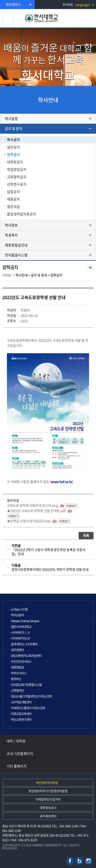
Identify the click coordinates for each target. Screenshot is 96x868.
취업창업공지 (17, 169)
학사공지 (13, 140)
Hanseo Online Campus (25, 621)
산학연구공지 (17, 184)
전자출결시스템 (16, 255)
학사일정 (11, 119)
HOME (7, 275)
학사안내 (22, 275)
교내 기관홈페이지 (20, 754)
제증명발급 (17, 667)
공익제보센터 (48, 816)
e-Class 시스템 (19, 609)
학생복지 (11, 235)
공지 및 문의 (14, 129)
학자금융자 (17, 615)
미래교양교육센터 (21, 714)
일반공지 (13, 147)
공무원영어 (17, 650)
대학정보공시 (48, 808)
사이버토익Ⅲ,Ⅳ (21, 638)
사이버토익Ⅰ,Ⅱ (21, 632)
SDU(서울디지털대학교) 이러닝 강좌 (31, 696)
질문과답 (13, 207)
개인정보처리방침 (47, 782)
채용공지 (13, 199)
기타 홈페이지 (17, 766)
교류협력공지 (17, 177)
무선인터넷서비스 (21, 661)
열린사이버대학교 (21, 627)
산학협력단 (17, 690)
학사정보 (11, 225)
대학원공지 (15, 162)
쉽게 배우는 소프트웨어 (24, 644)
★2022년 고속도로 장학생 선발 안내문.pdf (36, 511)
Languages (83, 5)
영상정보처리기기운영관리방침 (48, 791)
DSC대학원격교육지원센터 (26, 656)
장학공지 (13, 155)
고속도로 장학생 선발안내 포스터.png (33, 505)
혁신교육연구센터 (21, 719)
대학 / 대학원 (16, 741)
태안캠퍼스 (13, 4)
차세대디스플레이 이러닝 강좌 (28, 708)
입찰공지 (13, 192)
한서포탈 (68, 5)
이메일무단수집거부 (48, 799)
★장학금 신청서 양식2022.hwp (29, 521)
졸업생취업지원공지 (22, 214)
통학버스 (16, 679)
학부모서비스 (19, 673)
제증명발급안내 (16, 245)
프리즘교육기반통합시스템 (26, 685)
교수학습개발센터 (21, 702)
